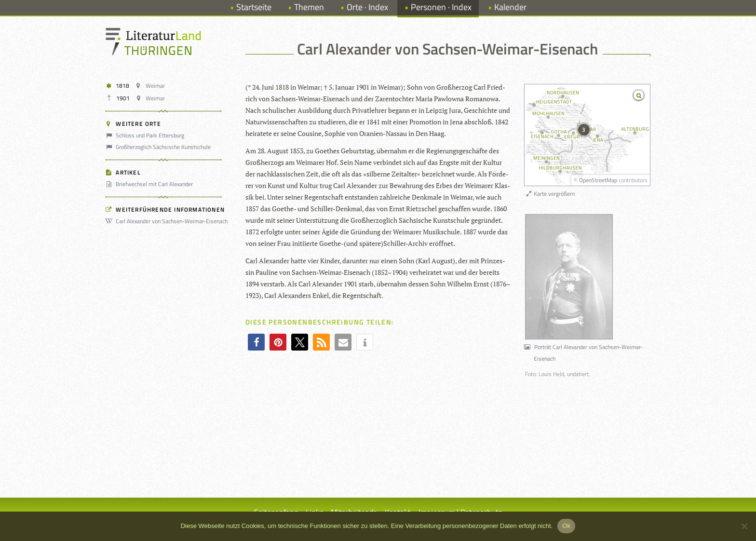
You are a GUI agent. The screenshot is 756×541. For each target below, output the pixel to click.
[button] (256, 342)
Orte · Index (367, 7)
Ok (566, 526)
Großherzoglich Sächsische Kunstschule (160, 147)
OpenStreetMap (598, 180)
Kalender (510, 7)
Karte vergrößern (550, 194)
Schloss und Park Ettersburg (146, 135)
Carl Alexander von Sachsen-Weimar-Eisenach (168, 221)
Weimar (151, 86)
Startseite (254, 7)
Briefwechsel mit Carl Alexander (151, 184)
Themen (309, 7)
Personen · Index (441, 7)
